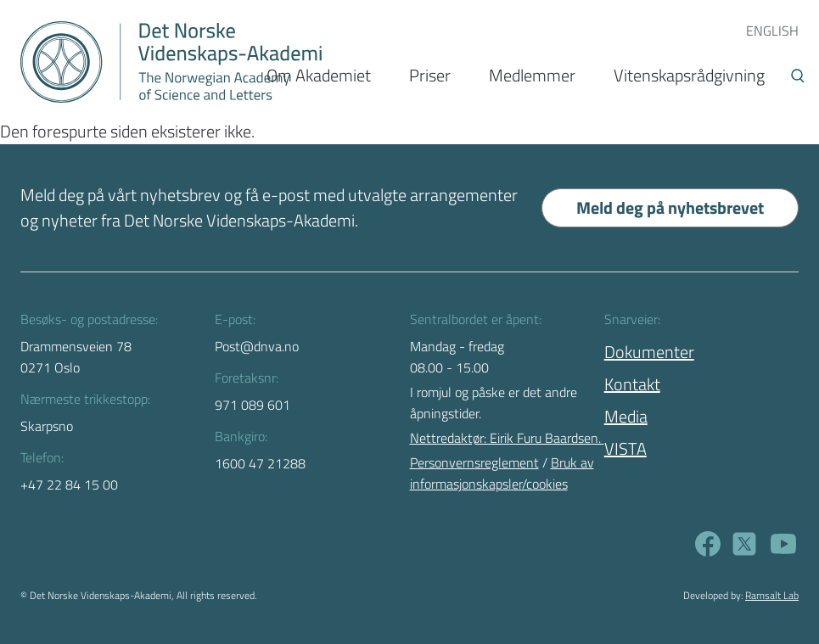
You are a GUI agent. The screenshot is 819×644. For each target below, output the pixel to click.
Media (626, 416)
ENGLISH (772, 31)
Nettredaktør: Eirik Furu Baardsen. (507, 438)
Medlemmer (532, 75)
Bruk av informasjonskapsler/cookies (502, 473)
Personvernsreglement (474, 462)
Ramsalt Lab (772, 595)
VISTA (625, 448)
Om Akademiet (319, 75)
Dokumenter (649, 352)
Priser (430, 75)
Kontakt (632, 384)
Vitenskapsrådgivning (689, 75)
